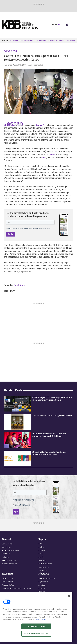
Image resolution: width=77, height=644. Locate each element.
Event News (10, 51)
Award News (6, 547)
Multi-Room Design (45, 564)
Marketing (42, 561)
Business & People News (11, 551)
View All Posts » (7, 544)
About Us (42, 585)
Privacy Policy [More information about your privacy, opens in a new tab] (41, 620)
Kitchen (41, 547)
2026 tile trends (40, 40)
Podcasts (5, 557)
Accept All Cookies (36, 627)
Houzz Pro (14, 40)
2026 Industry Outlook (56, 40)
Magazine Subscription (47, 578)
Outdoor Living (44, 567)
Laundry (41, 557)
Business (42, 551)
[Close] (69, 597)
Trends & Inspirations (10, 564)
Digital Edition (43, 582)
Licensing (42, 592)
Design (41, 554)
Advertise (42, 588)
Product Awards (8, 582)
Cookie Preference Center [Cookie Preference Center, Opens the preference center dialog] (36, 634)
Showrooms (43, 571)
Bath (40, 544)
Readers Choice (7, 578)
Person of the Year (8, 585)
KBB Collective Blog (9, 561)
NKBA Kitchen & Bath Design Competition (17, 588)
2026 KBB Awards (26, 40)
